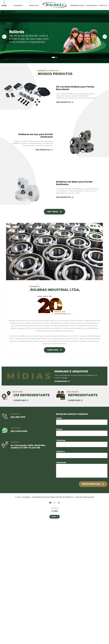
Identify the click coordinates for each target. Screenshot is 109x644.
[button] (53, 57)
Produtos (34, 6)
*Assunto (60, 451)
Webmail (55, 508)
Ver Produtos (64, 102)
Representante (77, 6)
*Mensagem (61, 462)
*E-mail (59, 429)
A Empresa (18, 6)
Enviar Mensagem (91, 484)
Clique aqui (20, 400)
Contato (103, 6)
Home (4, 6)
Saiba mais (53, 350)
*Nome (59, 418)
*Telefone (61, 440)
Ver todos (53, 212)
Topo (53, 517)
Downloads (92, 6)
